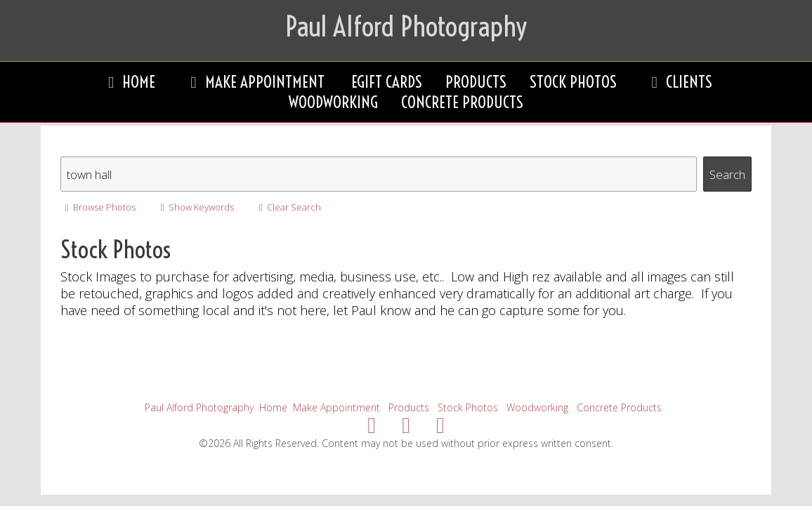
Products (476, 82)
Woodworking (333, 102)
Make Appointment (253, 82)
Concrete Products (462, 102)
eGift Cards (387, 82)
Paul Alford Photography (199, 407)
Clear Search (288, 207)
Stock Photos (573, 82)
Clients (678, 82)
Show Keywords (195, 207)
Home (127, 82)
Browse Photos (98, 207)
